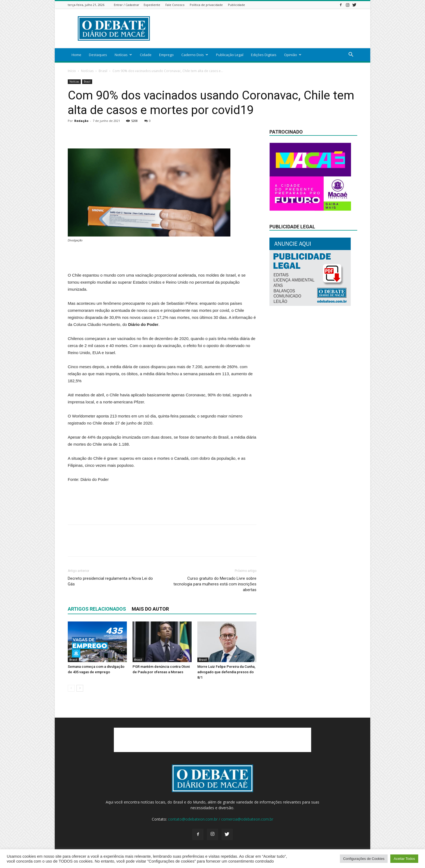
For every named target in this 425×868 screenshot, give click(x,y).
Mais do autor (150, 609)
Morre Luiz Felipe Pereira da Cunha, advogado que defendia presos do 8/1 (226, 672)
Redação (81, 121)
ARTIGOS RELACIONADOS (97, 609)
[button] (351, 55)
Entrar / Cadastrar (127, 5)
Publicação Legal (230, 55)
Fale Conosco (175, 5)
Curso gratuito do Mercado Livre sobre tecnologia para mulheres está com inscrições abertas (215, 584)
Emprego (166, 55)
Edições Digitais (264, 55)
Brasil (103, 71)
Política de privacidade (206, 5)
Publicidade (236, 5)
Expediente (152, 5)
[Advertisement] (259, 28)
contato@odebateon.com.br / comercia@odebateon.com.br (221, 819)
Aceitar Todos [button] (404, 859)
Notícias (123, 55)
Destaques (98, 55)
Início (72, 71)
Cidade (146, 55)
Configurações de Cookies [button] (364, 859)
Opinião (293, 55)
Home (76, 55)
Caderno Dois (195, 55)
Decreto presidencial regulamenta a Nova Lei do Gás (110, 581)
